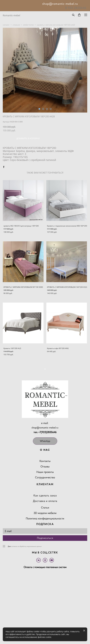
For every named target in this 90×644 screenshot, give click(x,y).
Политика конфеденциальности (45, 518)
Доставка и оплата (45, 501)
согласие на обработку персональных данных (26, 546)
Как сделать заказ (45, 496)
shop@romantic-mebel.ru (45, 428)
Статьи (45, 508)
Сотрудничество (45, 477)
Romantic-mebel (11, 15)
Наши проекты (45, 472)
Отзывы (45, 466)
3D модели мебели (45, 513)
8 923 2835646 (76, 8)
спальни (16, 25)
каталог (6, 25)
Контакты (45, 461)
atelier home (28, 25)
